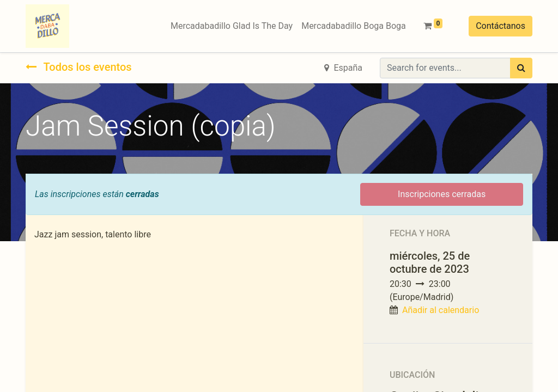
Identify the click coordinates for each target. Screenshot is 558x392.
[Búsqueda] (521, 68)
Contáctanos (501, 26)
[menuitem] (232, 26)
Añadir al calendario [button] (441, 310)
